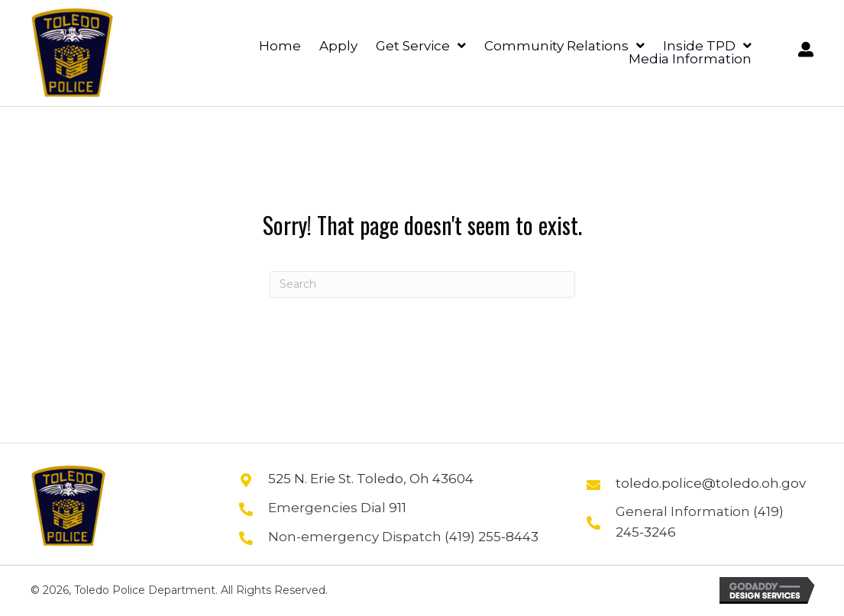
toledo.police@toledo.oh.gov (711, 483)
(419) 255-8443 (492, 537)
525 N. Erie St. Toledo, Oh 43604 (371, 479)
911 (398, 508)
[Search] (422, 284)
